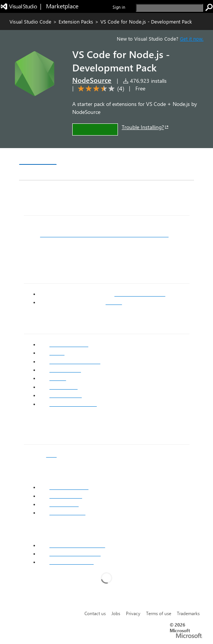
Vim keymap (64, 504)
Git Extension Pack (72, 562)
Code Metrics (65, 370)
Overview (38, 157)
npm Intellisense (69, 344)
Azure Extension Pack (75, 554)
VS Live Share (66, 395)
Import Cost (64, 387)
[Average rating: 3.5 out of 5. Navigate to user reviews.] (100, 89)
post (51, 455)
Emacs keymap (68, 513)
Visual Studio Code (30, 21)
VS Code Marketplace (140, 294)
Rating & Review (47, 173)
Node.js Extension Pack (77, 545)
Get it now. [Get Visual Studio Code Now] (192, 39)
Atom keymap (66, 496)
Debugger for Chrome (75, 361)
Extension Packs (76, 21)
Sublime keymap (69, 487)
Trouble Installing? (145, 127)
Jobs (116, 613)
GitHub (114, 302)
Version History (84, 157)
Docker (58, 378)
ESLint (57, 353)
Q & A (125, 157)
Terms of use (159, 613)
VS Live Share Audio (73, 404)
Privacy (133, 613)
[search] (169, 8)
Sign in (119, 7)
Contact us (95, 613)
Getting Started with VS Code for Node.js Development (104, 235)
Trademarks (188, 613)
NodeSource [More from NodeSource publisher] (92, 80)
